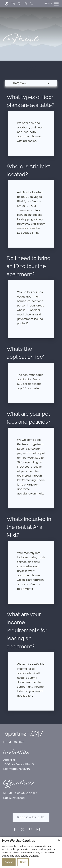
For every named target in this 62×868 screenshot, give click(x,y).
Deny (23, 862)
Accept (9, 862)
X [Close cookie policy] (59, 840)
